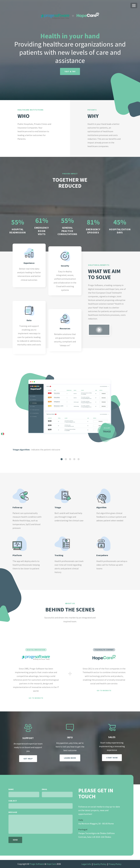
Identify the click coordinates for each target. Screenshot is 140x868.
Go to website (36, 698)
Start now (112, 758)
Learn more (70, 758)
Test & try (70, 71)
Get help (28, 759)
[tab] (62, 459)
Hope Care (51, 864)
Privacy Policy (115, 864)
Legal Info (86, 864)
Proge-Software (37, 864)
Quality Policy (100, 864)
